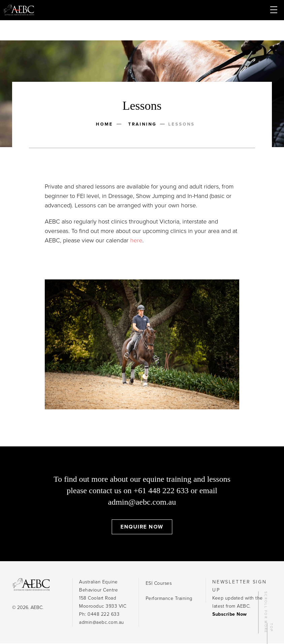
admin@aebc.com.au (142, 502)
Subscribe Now (230, 614)
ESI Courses (159, 583)
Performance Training (169, 598)
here (136, 240)
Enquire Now (142, 527)
